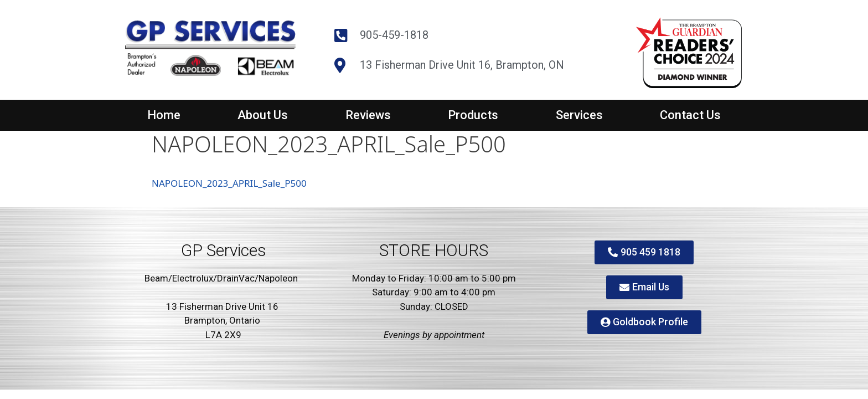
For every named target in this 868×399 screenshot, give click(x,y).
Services (579, 115)
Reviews (368, 115)
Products (473, 115)
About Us (263, 115)
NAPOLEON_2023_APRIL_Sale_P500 (229, 183)
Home (164, 115)
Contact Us (690, 115)
